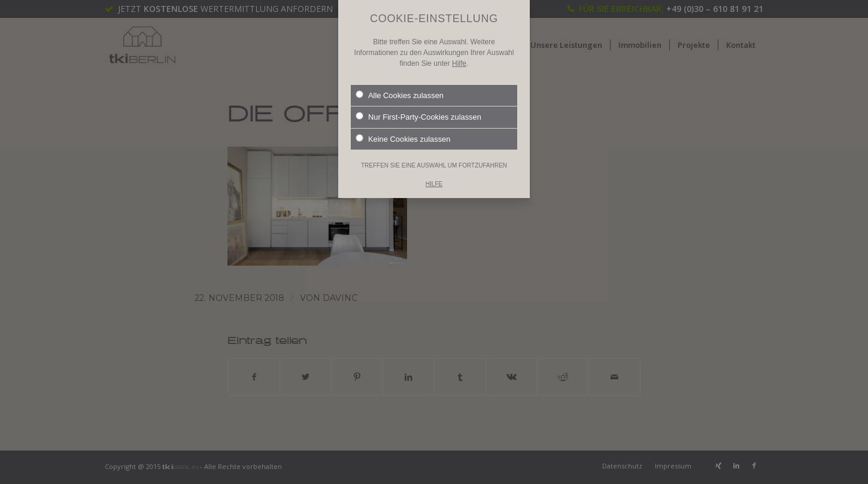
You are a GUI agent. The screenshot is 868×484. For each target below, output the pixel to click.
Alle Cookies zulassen (400, 77)
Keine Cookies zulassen (403, 120)
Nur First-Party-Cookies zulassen (418, 98)
